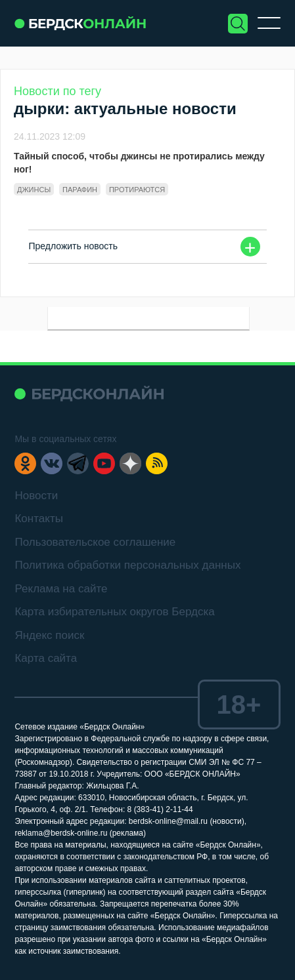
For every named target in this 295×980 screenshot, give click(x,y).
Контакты (38, 519)
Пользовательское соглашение (95, 542)
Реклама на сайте (61, 589)
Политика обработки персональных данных (127, 565)
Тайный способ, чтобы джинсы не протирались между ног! (139, 163)
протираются (137, 190)
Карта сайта (46, 658)
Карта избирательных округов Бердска (114, 612)
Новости (36, 496)
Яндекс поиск (49, 635)
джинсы (34, 190)
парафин (80, 190)
